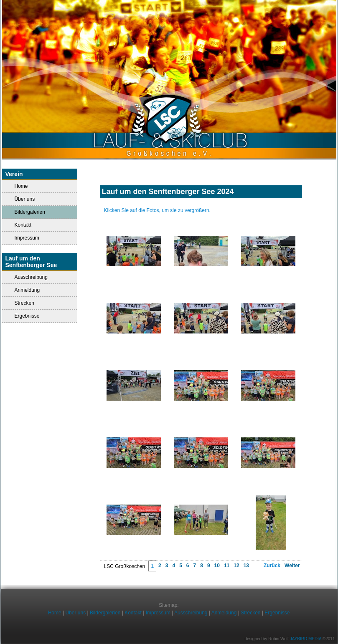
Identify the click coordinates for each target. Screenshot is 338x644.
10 (217, 566)
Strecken (24, 303)
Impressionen (201, 202)
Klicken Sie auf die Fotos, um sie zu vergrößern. (157, 210)
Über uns (25, 199)
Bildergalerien (105, 613)
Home (21, 186)
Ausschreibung (31, 277)
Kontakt (23, 225)
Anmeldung (27, 290)
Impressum (27, 238)
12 (236, 566)
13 (246, 566)
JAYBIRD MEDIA (306, 639)
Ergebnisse (27, 316)
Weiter (292, 566)
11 (227, 566)
